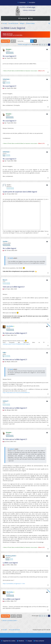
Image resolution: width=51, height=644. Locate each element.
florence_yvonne (11, 556)
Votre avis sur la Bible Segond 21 (14, 287)
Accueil (5, 630)
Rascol (5, 280)
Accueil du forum (14, 630)
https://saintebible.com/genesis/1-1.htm (14, 584)
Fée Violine (10, 326)
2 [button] (45, 45)
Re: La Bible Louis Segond (11, 599)
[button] (40, 45)
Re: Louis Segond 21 (10, 56)
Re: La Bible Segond (9, 248)
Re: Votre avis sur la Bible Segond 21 (15, 333)
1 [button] (42, 45)
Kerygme (9, 49)
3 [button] (47, 45)
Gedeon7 (5, 401)
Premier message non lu (24, 44)
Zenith (11, 258)
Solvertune (6, 79)
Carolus (5, 241)
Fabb (4, 353)
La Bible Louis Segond (13, 28)
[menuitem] (21, 3)
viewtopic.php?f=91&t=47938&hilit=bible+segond (16, 344)
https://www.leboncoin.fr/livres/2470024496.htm (16, 392)
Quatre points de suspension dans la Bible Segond (20, 192)
